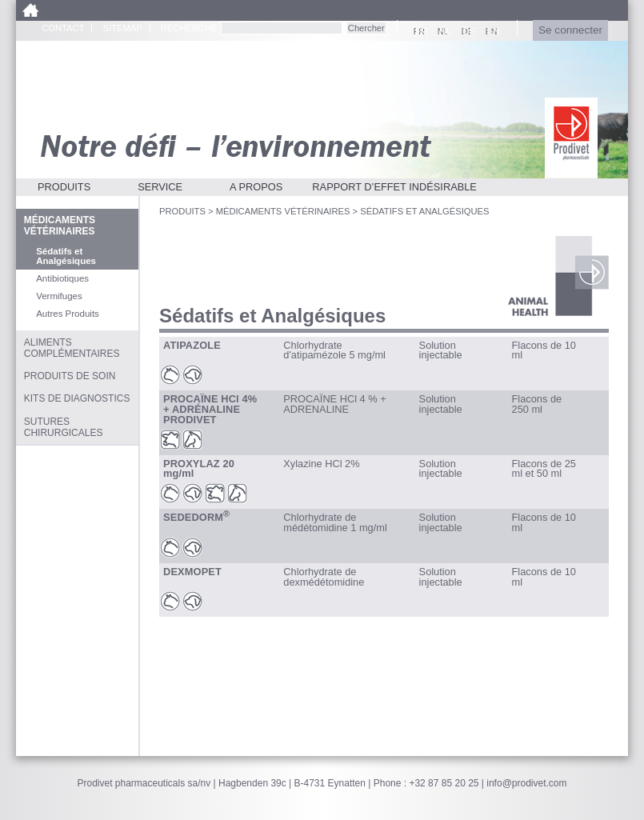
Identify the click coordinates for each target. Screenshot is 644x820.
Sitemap (123, 28)
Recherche (189, 28)
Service (160, 187)
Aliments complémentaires (72, 348)
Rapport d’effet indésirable (394, 187)
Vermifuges (59, 296)
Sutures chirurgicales (64, 427)
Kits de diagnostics (77, 398)
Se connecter (570, 30)
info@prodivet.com (526, 783)
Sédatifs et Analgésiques (66, 256)
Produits (64, 187)
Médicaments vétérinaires (283, 211)
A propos (256, 187)
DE (468, 31)
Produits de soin (70, 376)
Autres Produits (68, 314)
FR (419, 31)
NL (443, 31)
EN (492, 31)
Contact (63, 28)
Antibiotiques (62, 278)
